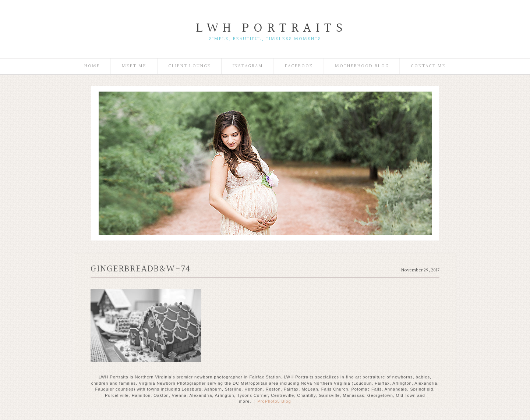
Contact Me (428, 66)
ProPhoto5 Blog (274, 401)
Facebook (299, 66)
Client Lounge (190, 66)
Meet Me (134, 66)
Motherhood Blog (362, 66)
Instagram (248, 66)
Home (92, 66)
